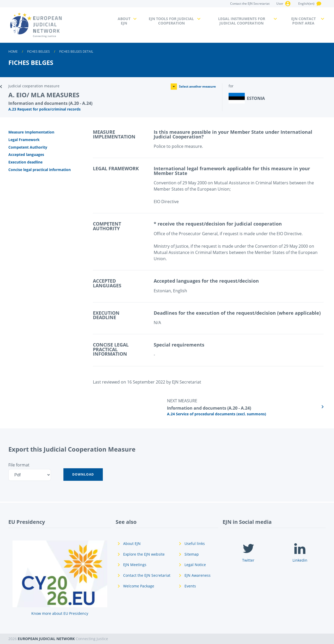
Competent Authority (28, 147)
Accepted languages (26, 154)
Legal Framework (24, 140)
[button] (83, 475)
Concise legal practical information (40, 170)
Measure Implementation (31, 132)
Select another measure (193, 87)
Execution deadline (25, 162)
